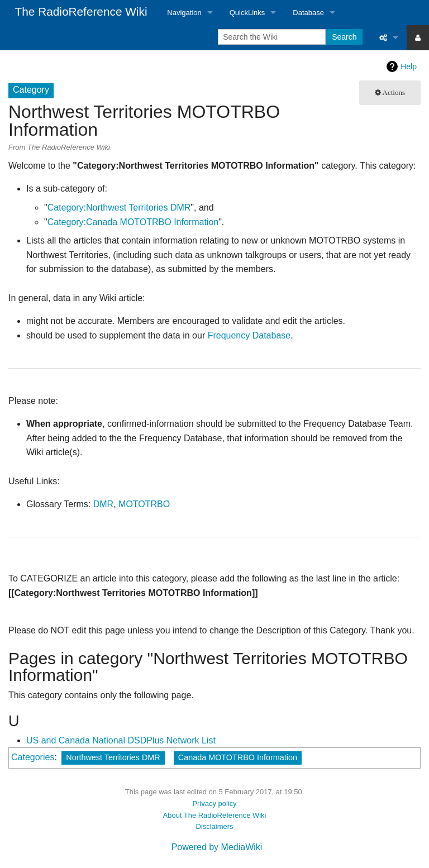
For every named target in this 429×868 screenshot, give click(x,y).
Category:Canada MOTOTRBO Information (133, 222)
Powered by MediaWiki (217, 847)
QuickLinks (247, 13)
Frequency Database (249, 335)
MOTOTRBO (144, 504)
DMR (103, 504)
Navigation (184, 13)
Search (344, 37)
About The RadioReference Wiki (215, 815)
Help (409, 66)
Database (308, 13)
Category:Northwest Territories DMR (119, 208)
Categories (33, 757)
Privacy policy (214, 803)
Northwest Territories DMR (113, 757)
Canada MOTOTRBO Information (238, 757)
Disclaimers (215, 826)
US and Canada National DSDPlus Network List (121, 740)
